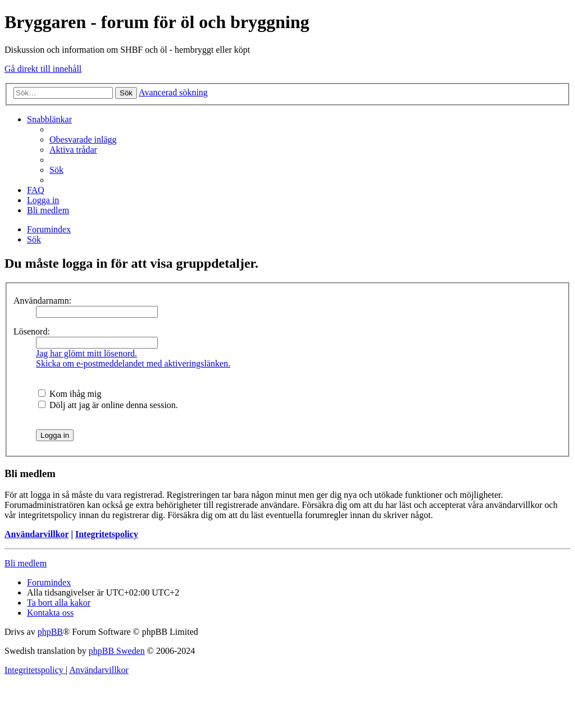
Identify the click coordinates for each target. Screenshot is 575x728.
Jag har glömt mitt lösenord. (86, 353)
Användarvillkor (36, 534)
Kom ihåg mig (70, 394)
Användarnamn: (42, 301)
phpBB (50, 632)
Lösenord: (32, 331)
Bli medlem (26, 563)
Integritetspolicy (107, 534)
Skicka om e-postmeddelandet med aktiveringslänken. (133, 363)
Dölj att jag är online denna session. (108, 405)
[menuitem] (83, 139)
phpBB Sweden (117, 651)
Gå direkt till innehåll (43, 69)
